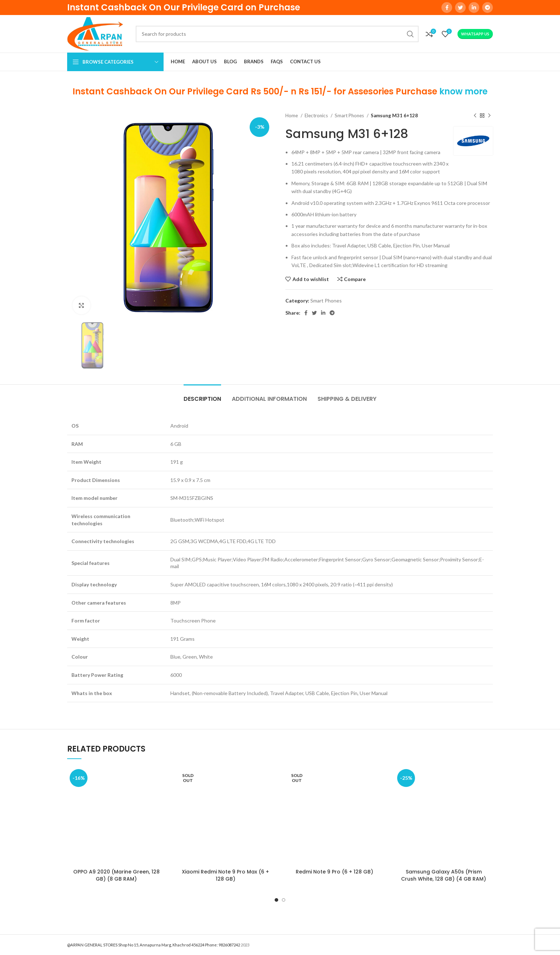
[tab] (202, 395)
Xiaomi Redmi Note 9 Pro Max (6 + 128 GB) (225, 875)
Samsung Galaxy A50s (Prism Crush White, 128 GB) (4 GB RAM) (444, 875)
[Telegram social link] (487, 8)
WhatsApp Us (475, 34)
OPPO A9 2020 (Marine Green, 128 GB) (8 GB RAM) (116, 875)
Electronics (317, 115)
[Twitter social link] (460, 8)
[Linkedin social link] (474, 8)
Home (292, 115)
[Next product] (489, 115)
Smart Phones (350, 115)
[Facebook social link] (447, 8)
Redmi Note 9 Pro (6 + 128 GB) (334, 872)
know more (463, 91)
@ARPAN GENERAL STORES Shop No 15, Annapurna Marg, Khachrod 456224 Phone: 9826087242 (154, 945)
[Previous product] (475, 115)
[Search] (277, 34)
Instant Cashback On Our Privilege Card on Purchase (184, 7)
